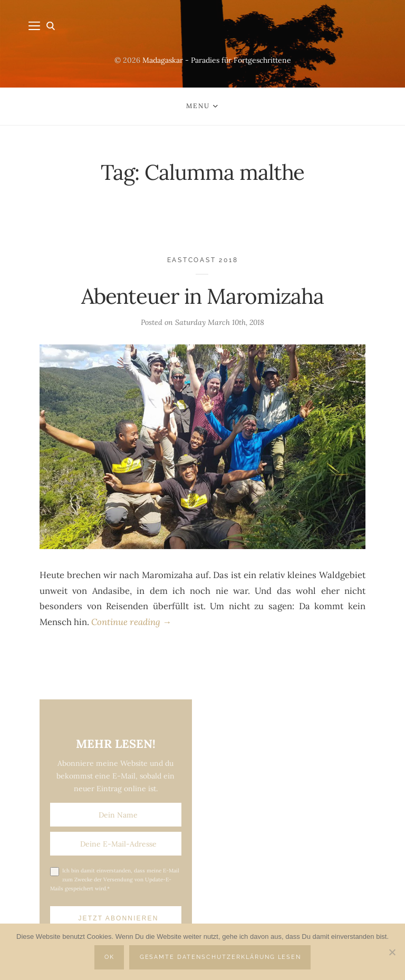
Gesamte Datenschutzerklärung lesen (221, 957)
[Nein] (392, 952)
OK (109, 957)
